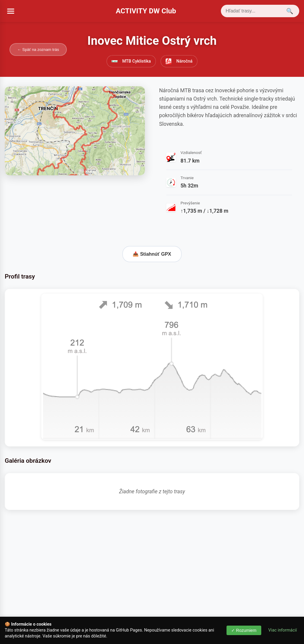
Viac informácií (283, 630)
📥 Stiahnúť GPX (152, 254)
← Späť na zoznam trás (38, 49)
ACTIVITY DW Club (146, 11)
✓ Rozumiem (244, 630)
